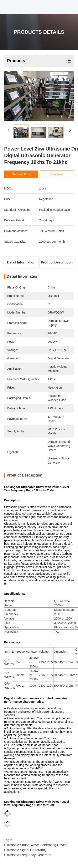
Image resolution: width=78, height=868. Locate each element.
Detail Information (21, 262)
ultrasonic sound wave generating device (36, 845)
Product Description (57, 262)
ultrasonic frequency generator (28, 855)
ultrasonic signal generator (25, 850)
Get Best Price (24, 174)
